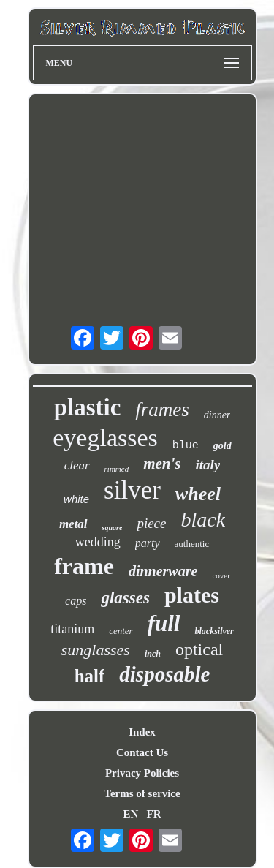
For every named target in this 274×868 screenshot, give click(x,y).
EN (130, 814)
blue (186, 446)
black (203, 520)
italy (208, 465)
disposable (164, 674)
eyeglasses (105, 438)
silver (132, 490)
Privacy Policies (142, 773)
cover (221, 575)
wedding (98, 542)
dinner (217, 415)
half (90, 676)
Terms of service (142, 793)
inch (153, 654)
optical (199, 649)
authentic (192, 544)
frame (84, 566)
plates (192, 595)
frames (162, 410)
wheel (198, 494)
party (148, 543)
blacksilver (214, 631)
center (121, 631)
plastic (88, 407)
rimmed (117, 469)
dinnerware (163, 571)
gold (222, 446)
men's (162, 464)
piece (151, 523)
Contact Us (142, 752)
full (164, 623)
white (76, 499)
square (113, 528)
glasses (125, 598)
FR (154, 814)
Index (142, 732)
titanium (72, 629)
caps (76, 601)
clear (77, 465)
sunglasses (96, 650)
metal (73, 524)
